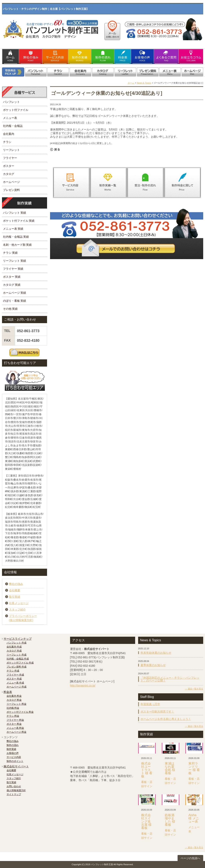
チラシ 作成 (13, 671)
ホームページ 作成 (17, 687)
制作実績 (11, 749)
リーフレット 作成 (17, 655)
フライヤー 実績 (13, 269)
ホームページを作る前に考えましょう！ (166, 719)
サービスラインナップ (18, 639)
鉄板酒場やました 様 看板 (170, 820)
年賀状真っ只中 (150, 704)
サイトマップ (14, 794)
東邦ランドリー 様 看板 (194, 768)
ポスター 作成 (14, 679)
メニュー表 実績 (13, 229)
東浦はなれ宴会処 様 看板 (170, 768)
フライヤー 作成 (15, 675)
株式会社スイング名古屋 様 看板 (146, 821)
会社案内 (9, 134)
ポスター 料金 (14, 724)
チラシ (7, 142)
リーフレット (11, 150)
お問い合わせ (14, 786)
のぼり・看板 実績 (15, 301)
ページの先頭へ (190, 858)
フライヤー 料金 (15, 720)
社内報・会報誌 (13, 126)
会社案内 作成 (14, 647)
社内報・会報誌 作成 (18, 659)
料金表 (8, 692)
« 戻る (55, 149)
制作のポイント (15, 761)
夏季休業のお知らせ (153, 665)
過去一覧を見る (195, 689)
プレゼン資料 (11, 190)
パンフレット (11, 102)
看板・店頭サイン (147, 784)
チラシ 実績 (10, 253)
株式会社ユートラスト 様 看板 (147, 770)
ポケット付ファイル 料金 (20, 712)
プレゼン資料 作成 (17, 667)
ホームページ (11, 182)
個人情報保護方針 (16, 790)
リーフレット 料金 (17, 704)
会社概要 (15, 590)
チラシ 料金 (13, 716)
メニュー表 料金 (15, 728)
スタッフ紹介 (17, 609)
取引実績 (15, 597)
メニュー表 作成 (15, 683)
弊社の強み (16, 584)
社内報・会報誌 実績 (16, 237)
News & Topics (144, 83)
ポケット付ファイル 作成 (20, 663)
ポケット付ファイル (16, 110)
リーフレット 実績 (15, 261)
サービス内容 (14, 757)
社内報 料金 (13, 708)
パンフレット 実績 (15, 213)
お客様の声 (13, 753)
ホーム (131, 83)
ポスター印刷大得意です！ (157, 712)
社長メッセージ (19, 603)
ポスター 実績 (12, 277)
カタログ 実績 (12, 285)
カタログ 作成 (14, 651)
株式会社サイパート (16, 766)
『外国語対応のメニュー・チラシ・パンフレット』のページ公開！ (170, 679)
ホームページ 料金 (17, 732)
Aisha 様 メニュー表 (194, 818)
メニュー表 (10, 118)
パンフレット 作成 (17, 643)
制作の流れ (13, 745)
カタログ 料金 (14, 700)
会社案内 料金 (14, 696)
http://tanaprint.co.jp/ (83, 686)
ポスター (9, 166)
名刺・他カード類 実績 (17, 245)
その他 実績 (10, 309)
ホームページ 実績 (15, 293)
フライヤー (10, 158)
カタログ (9, 174)
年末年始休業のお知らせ (156, 653)
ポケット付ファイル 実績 (19, 221)
